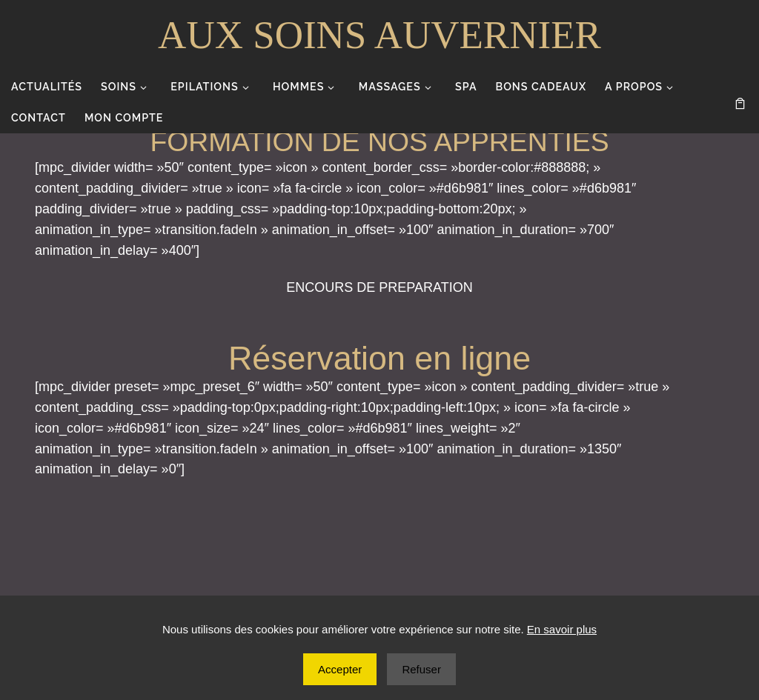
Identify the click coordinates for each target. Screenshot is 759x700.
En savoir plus (562, 629)
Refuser (421, 669)
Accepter (340, 669)
